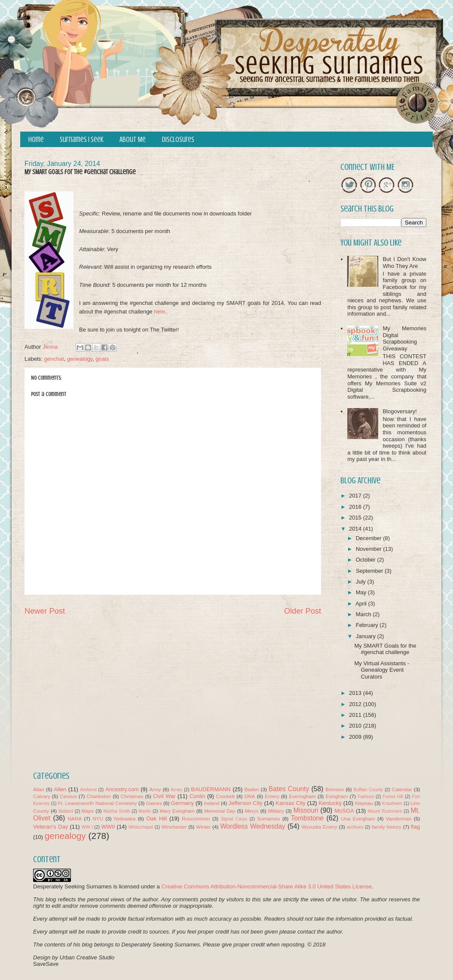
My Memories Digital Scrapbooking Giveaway (404, 338)
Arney (176, 790)
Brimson (335, 789)
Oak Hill (156, 819)
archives (355, 827)
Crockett (225, 796)
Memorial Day (220, 811)
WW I (87, 827)
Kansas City (290, 803)
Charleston (99, 796)
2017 (356, 496)
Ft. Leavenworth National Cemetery (97, 803)
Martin (145, 811)
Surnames (268, 819)
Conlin (197, 796)
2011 (356, 715)
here (159, 312)
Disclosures (178, 140)
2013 (356, 693)
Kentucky (330, 803)
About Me (133, 140)
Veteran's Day (51, 827)
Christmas (132, 796)
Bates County (289, 789)
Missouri (306, 810)
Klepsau (364, 803)
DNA (250, 796)
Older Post (303, 611)
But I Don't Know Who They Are (404, 263)
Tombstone (307, 818)
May (362, 592)
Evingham (337, 796)
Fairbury (366, 797)
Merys (252, 811)
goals (102, 359)
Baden (252, 789)
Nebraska (125, 819)
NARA (75, 819)
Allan (39, 789)
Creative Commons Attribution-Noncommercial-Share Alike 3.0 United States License (266, 886)
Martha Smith (116, 811)
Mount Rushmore (385, 811)
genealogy (80, 359)
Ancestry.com (122, 789)
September (370, 571)
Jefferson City (245, 803)
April (362, 604)
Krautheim (392, 803)
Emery (272, 796)
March (364, 614)
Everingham (302, 796)
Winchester (174, 827)
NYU (98, 819)
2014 (356, 529)
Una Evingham (358, 819)
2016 (356, 507)
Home (36, 140)
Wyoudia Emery (320, 827)
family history (387, 827)
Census (68, 796)
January (367, 636)
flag (415, 827)
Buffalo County (368, 790)
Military (276, 811)
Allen (60, 789)
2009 (356, 737)
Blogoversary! (399, 411)
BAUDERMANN (211, 789)
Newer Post (45, 611)
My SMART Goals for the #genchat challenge (385, 649)
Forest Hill (393, 797)
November (370, 549)
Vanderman (399, 819)
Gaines (154, 803)
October (367, 560)
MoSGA (344, 811)
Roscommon (196, 819)
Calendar (402, 789)
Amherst (88, 790)
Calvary (42, 796)
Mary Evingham (177, 811)
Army (155, 789)
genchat (54, 359)
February (368, 625)
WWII (108, 827)
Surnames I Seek (82, 140)
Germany (182, 803)
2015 (356, 518)
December (370, 538)
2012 (356, 704)
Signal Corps (234, 819)
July (362, 582)
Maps (88, 811)
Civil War (164, 796)
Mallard (66, 811)
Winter (203, 827)
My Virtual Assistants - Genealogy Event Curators (382, 670)
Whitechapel (141, 827)
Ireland (212, 803)
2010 (356, 726)
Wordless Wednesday (253, 826)
